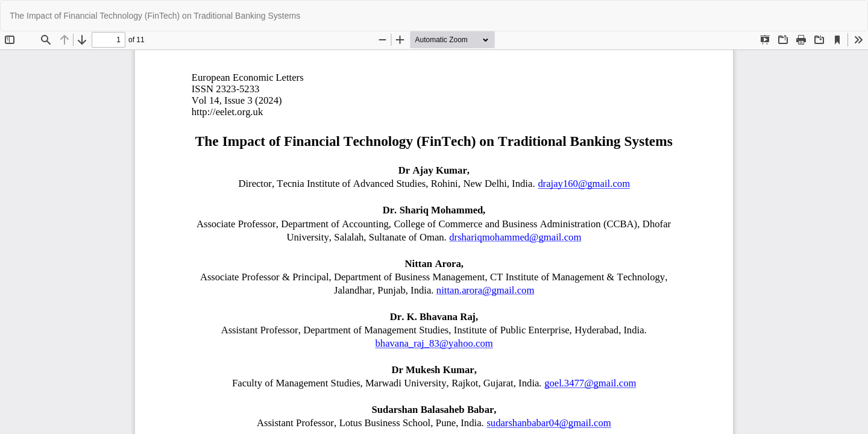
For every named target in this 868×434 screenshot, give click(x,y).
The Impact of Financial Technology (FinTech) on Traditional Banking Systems (155, 16)
